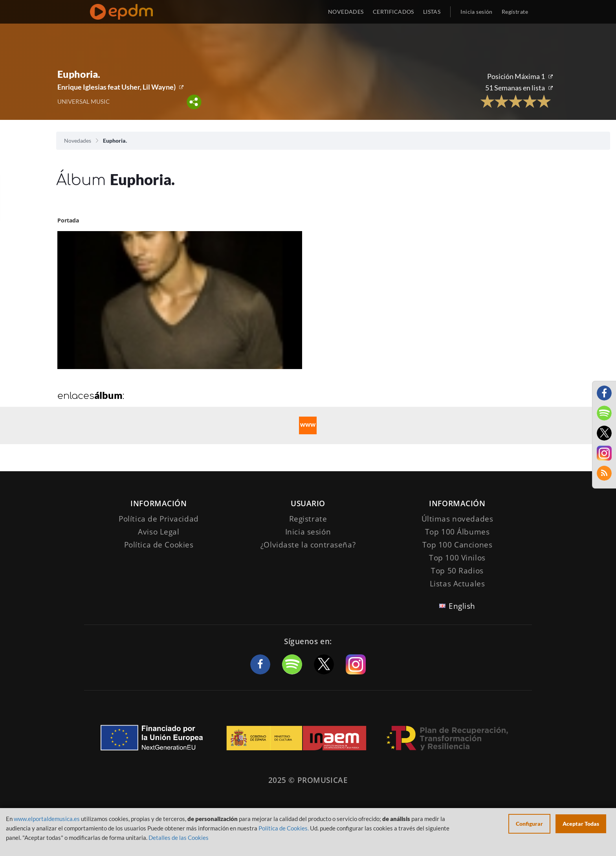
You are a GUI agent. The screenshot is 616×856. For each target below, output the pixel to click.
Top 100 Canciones (457, 545)
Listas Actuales (457, 584)
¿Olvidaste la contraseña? (308, 545)
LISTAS (432, 12)
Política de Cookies (159, 545)
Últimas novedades (457, 519)
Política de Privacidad (159, 519)
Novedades (78, 141)
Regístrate (515, 12)
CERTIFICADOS (393, 12)
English (462, 606)
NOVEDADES (346, 12)
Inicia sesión (476, 12)
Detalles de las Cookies (179, 838)
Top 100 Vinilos (457, 558)
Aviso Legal (159, 532)
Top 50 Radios (457, 571)
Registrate (308, 519)
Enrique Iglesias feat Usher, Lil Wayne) (116, 87)
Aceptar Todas (581, 824)
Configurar (529, 824)
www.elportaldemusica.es (47, 819)
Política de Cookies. (284, 828)
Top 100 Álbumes (457, 532)
